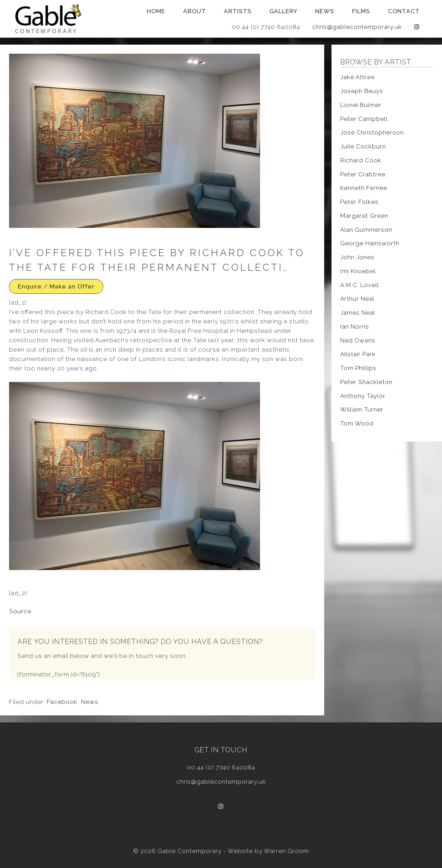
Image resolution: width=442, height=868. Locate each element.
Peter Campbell (364, 119)
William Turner (362, 409)
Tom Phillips (358, 368)
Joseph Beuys (362, 91)
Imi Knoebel (358, 271)
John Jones (357, 257)
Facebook (62, 702)
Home (156, 11)
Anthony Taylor (363, 396)
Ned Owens (358, 340)
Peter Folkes (359, 202)
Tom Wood (357, 423)
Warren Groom (286, 851)
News (325, 11)
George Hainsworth (370, 243)
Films (361, 11)
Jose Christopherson (372, 132)
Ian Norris (355, 327)
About (195, 11)
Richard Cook (361, 160)
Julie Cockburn (363, 146)
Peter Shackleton (366, 382)
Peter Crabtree (363, 174)
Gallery (283, 11)
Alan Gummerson (366, 230)
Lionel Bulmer (361, 105)
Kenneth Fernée (364, 188)
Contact (404, 11)
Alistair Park (358, 354)
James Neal (358, 313)
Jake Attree (357, 77)
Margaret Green (364, 216)
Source (20, 611)
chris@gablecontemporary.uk (357, 27)
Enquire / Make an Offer (56, 286)
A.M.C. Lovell (360, 285)
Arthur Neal (357, 299)
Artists (238, 11)
